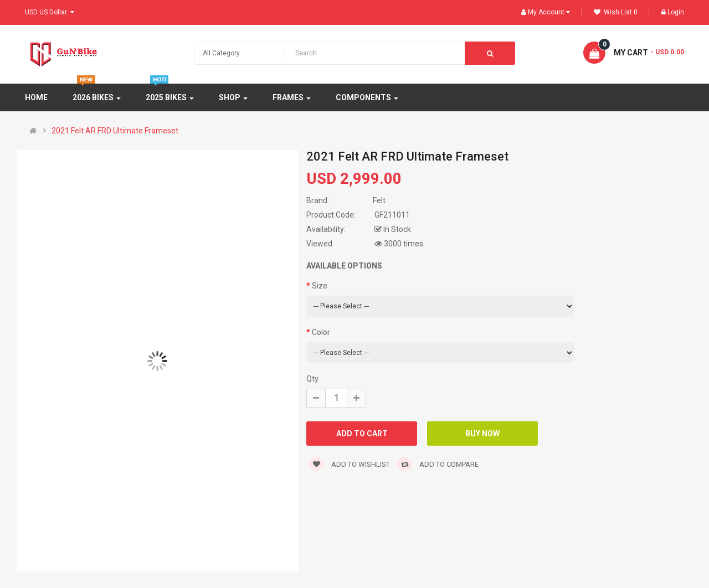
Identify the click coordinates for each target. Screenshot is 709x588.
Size (320, 286)
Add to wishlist (350, 464)
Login (673, 12)
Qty (312, 379)
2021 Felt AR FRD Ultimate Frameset (115, 131)
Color (321, 332)
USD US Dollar (50, 12)
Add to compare (438, 464)
